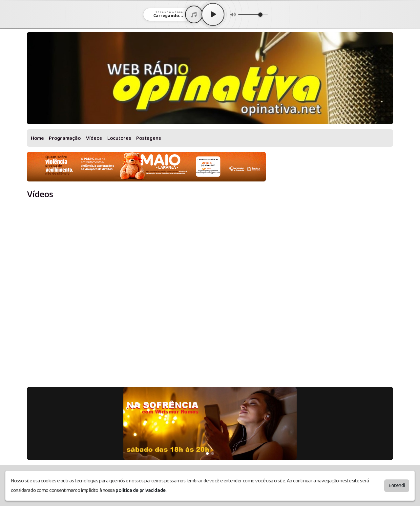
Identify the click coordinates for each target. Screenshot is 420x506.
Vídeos (94, 138)
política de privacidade (141, 490)
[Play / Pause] (213, 14)
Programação (65, 138)
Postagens (149, 138)
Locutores (119, 138)
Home (37, 138)
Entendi (397, 485)
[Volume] (253, 15)
